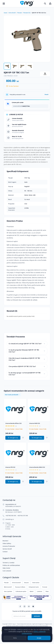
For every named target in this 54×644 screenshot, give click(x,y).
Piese (47, 591)
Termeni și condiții (8, 563)
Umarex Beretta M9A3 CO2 (37, 467)
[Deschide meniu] (4, 4)
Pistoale (19, 13)
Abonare (37, 616)
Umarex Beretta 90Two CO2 (13, 423)
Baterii (32, 591)
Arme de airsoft (16, 583)
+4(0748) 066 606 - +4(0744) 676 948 (17, 516)
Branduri (5, 541)
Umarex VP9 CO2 (10, 467)
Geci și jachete (8, 591)
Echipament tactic (34, 587)
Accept (39, 640)
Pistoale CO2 (27, 13)
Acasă (5, 13)
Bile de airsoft (8, 587)
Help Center (6, 568)
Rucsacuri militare (20, 587)
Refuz (15, 640)
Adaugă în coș (13, 438)
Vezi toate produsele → (12, 395)
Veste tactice (36, 583)
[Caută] (45, 4)
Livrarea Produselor (9, 546)
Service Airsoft (7, 549)
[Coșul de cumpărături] (50, 4)
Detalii (47, 94)
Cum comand (7, 571)
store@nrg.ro (10, 519)
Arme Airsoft (12, 13)
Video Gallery (7, 543)
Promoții (45, 587)
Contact (5, 552)
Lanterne (39, 591)
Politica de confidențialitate (11, 565)
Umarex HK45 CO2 (35, 423)
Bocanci (26, 583)
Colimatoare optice (21, 591)
